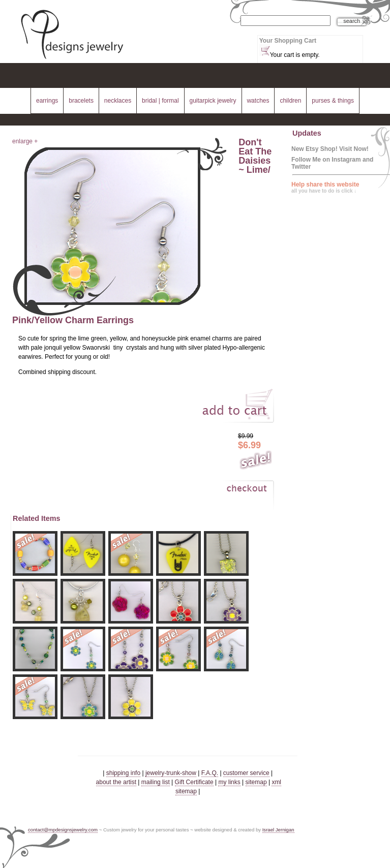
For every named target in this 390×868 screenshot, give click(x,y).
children (290, 101)
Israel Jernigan (278, 830)
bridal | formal (160, 101)
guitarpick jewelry (213, 101)
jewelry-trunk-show (171, 773)
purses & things (333, 101)
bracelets (81, 101)
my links (229, 782)
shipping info (123, 773)
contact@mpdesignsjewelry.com (63, 830)
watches (258, 101)
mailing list (156, 782)
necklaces (118, 101)
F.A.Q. (210, 773)
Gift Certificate (194, 782)
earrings (47, 101)
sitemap (256, 782)
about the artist (116, 782)
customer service (246, 773)
